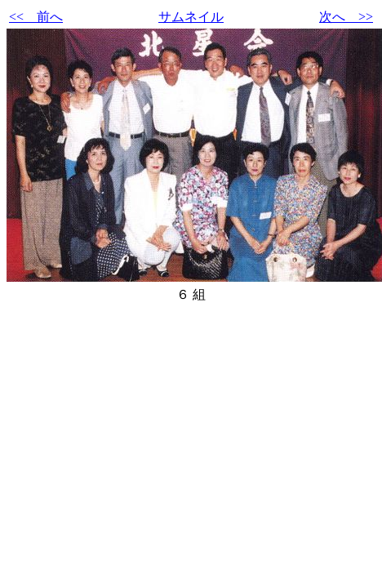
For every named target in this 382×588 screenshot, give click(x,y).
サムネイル (191, 17)
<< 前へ (36, 17)
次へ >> (346, 17)
